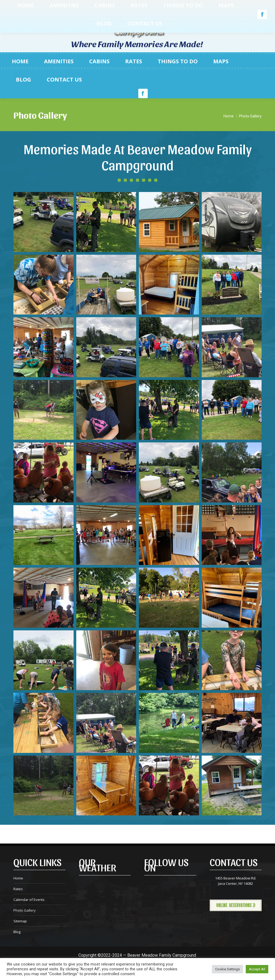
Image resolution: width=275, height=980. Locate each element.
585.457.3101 (44, 25)
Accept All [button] (257, 969)
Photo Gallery (25, 910)
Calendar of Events (29, 900)
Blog (17, 932)
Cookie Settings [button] (227, 969)
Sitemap (20, 921)
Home (18, 878)
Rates (18, 889)
